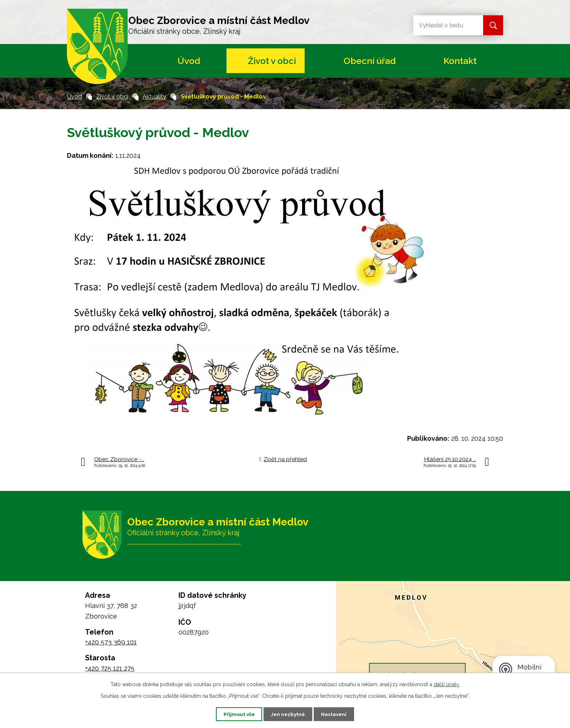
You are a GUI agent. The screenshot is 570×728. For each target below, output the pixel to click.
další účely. (447, 684)
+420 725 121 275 (110, 668)
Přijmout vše (236, 714)
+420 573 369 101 (111, 642)
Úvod (189, 61)
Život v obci (272, 61)
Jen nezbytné (288, 714)
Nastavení (337, 714)
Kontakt (460, 61)
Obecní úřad (370, 61)
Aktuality (154, 97)
